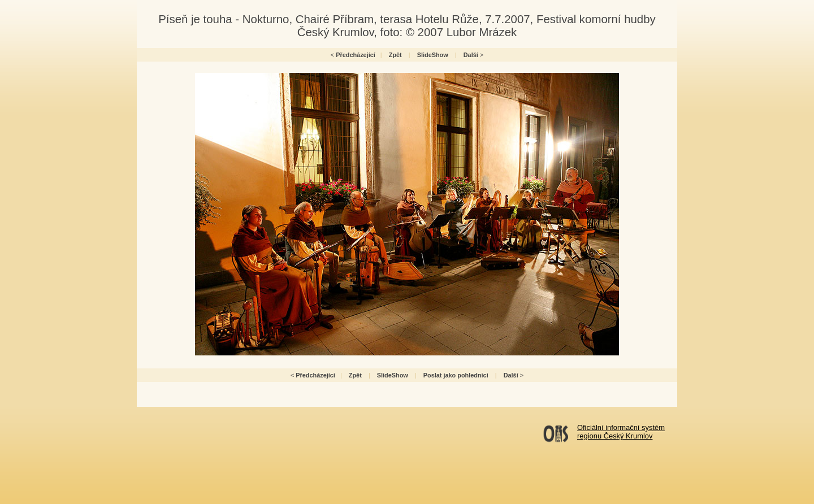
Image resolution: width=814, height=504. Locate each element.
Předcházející (356, 55)
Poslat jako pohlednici (456, 375)
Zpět (395, 55)
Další (471, 55)
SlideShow (433, 55)
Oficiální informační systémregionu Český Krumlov (621, 432)
